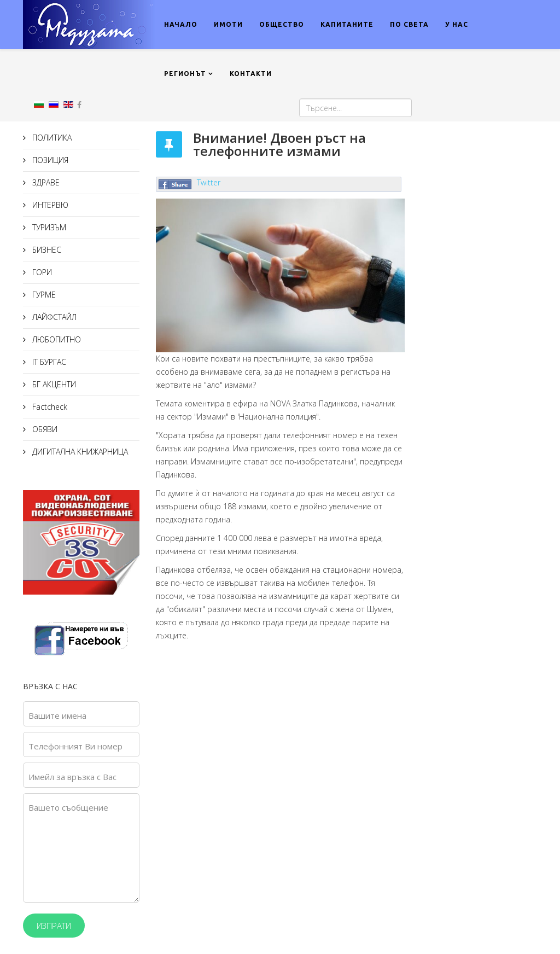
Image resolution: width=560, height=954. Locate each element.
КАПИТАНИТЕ (347, 24)
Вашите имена (57, 715)
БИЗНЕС (46, 250)
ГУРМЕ (43, 295)
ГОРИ (41, 272)
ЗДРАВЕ (45, 182)
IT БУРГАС (48, 362)
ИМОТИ (228, 24)
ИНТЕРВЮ (49, 205)
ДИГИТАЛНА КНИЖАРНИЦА (79, 452)
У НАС (457, 24)
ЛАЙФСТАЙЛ (53, 317)
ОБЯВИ (44, 429)
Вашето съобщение (68, 807)
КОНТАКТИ (251, 74)
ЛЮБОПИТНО (56, 339)
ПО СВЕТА (409, 24)
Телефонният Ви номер (75, 746)
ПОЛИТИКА (51, 138)
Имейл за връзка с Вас (72, 777)
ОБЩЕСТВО (282, 24)
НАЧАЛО (181, 24)
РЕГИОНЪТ (185, 74)
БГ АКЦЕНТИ (53, 384)
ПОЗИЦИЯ (49, 160)
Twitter (209, 182)
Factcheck (49, 407)
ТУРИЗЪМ (48, 227)
